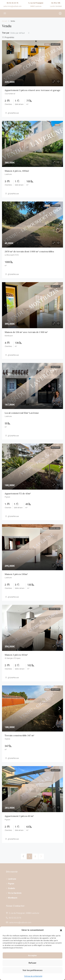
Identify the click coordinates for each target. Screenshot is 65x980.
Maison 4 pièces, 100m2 (17, 171)
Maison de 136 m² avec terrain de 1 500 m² (26, 332)
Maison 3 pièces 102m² (16, 655)
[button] (61, 930)
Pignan (11, 884)
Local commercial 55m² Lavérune (22, 413)
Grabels (12, 888)
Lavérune (12, 879)
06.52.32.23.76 (12, 3)
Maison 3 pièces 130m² (16, 574)
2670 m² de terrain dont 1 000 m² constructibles (29, 251)
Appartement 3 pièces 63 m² (19, 816)
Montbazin (13, 898)
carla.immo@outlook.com (13, 6)
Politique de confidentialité (33, 976)
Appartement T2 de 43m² (18, 493)
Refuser (32, 963)
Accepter (32, 955)
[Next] (41, 856)
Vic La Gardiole (15, 893)
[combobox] (20, 33)
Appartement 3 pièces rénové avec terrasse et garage (32, 90)
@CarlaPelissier (13, 113)
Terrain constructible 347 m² (19, 735)
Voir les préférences (32, 970)
